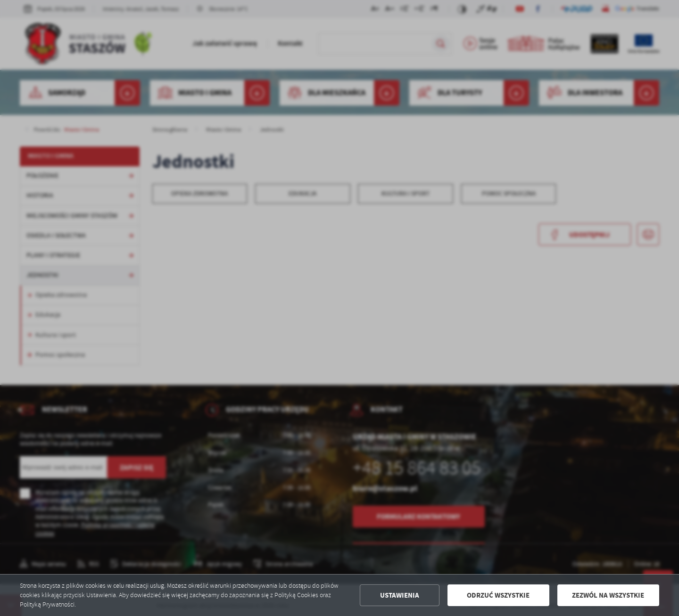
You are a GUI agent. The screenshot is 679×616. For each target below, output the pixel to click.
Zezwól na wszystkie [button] (608, 595)
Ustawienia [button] (400, 595)
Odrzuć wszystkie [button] (498, 595)
